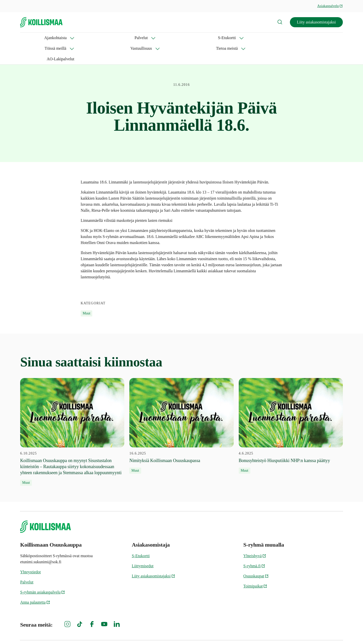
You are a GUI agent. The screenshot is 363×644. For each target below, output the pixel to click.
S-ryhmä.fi (254, 545)
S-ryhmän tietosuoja (228, 632)
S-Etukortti (95, 38)
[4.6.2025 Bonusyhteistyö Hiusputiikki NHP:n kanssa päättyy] (291, 405)
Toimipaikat (255, 565)
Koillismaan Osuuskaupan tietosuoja (317, 632)
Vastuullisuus (167, 38)
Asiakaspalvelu (330, 6)
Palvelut (64, 38)
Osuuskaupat (256, 555)
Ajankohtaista (31, 38)
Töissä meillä (130, 38)
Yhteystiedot (31, 551)
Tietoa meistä (203, 38)
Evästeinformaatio (268, 632)
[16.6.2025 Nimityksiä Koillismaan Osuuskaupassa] (181, 405)
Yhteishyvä (255, 535)
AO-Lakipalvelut (243, 38)
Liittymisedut (143, 545)
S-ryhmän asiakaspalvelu (43, 571)
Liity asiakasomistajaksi (316, 22)
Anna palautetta (35, 581)
